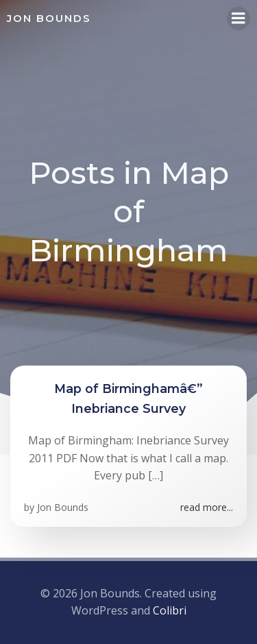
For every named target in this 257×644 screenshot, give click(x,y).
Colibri (170, 610)
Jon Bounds (63, 507)
